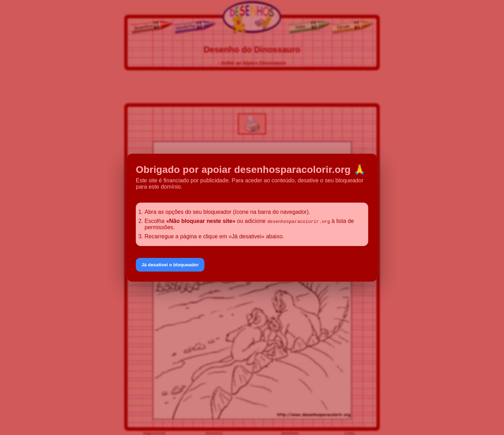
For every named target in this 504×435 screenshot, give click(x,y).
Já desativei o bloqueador (170, 265)
